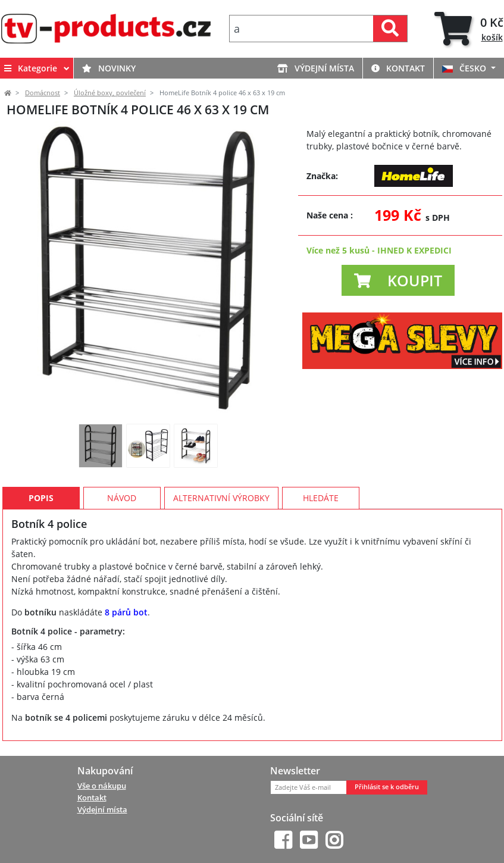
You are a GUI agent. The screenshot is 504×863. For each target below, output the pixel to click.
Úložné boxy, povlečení (110, 93)
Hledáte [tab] (321, 498)
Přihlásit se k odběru (387, 787)
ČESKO (465, 68)
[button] (398, 280)
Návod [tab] (122, 498)
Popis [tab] (41, 498)
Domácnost (43, 93)
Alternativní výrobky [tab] (221, 498)
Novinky (109, 68)
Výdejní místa (316, 68)
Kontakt (398, 68)
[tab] (469, 29)
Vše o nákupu (102, 786)
